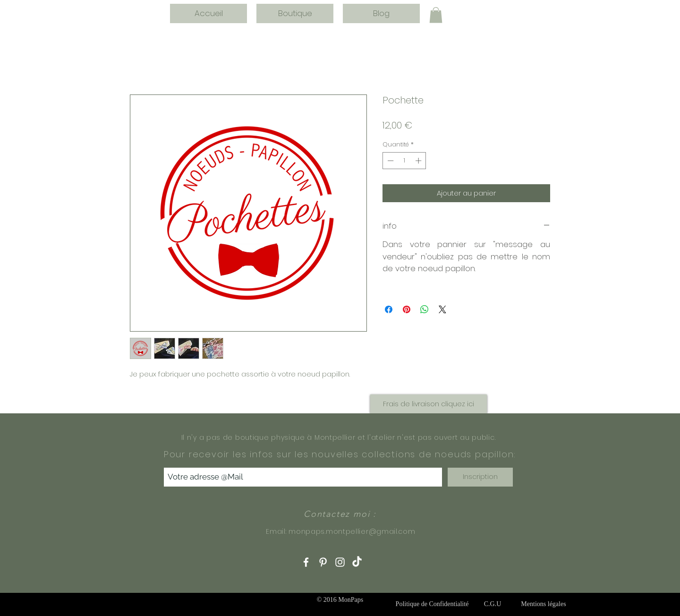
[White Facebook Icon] (306, 562)
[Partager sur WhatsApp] (425, 309)
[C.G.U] (493, 604)
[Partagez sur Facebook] (389, 309)
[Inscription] (480, 477)
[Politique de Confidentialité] (432, 604)
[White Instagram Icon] (340, 562)
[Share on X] (442, 309)
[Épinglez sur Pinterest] (407, 309)
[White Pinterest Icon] (323, 562)
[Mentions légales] (544, 604)
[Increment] (419, 161)
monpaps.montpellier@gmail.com (352, 531)
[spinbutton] (404, 161)
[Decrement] (390, 161)
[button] (436, 15)
